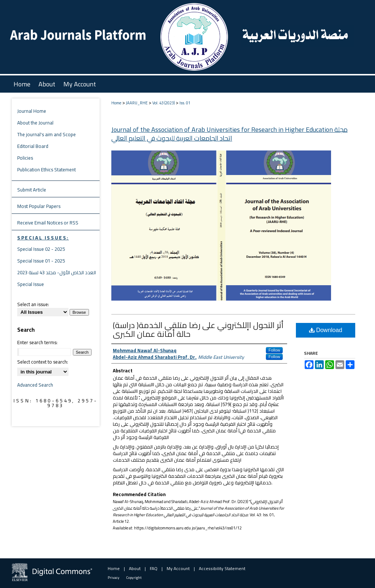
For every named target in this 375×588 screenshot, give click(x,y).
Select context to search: (43, 362)
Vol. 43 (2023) (164, 103)
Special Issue (31, 284)
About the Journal (35, 123)
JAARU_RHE (137, 103)
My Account (178, 568)
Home (116, 103)
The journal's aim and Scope (47, 134)
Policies (25, 158)
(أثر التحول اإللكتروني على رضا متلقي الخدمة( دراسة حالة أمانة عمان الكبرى (198, 330)
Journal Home (32, 111)
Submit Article (32, 190)
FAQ (154, 568)
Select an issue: (33, 304)
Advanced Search (35, 385)
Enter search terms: (37, 342)
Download (326, 330)
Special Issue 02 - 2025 (41, 249)
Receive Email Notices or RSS (48, 223)
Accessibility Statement (222, 568)
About (135, 568)
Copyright (134, 578)
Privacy (114, 578)
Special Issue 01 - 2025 (41, 261)
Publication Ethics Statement (47, 170)
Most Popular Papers (39, 206)
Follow (274, 350)
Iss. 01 (185, 103)
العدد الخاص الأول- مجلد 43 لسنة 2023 (57, 272)
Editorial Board (33, 146)
